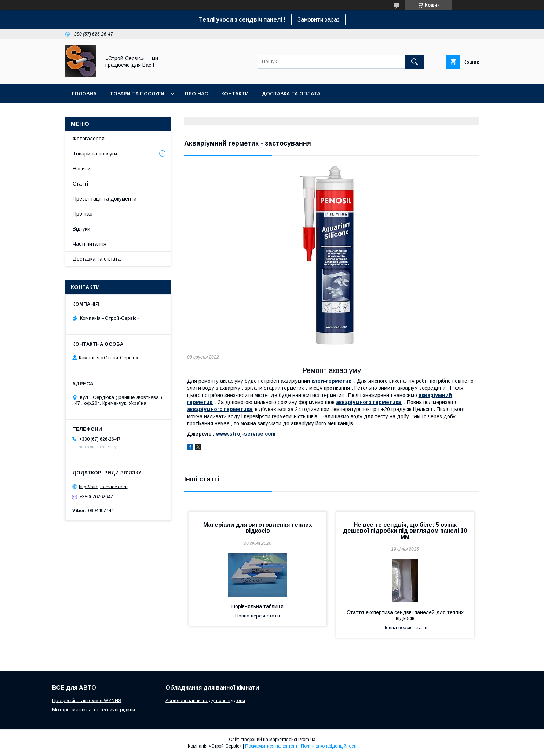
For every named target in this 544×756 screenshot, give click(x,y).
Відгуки (81, 229)
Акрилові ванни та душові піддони (205, 700)
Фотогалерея (89, 139)
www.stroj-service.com (246, 434)
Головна (84, 94)
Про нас (196, 94)
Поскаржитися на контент (271, 746)
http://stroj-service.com (103, 486)
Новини (82, 169)
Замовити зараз (318, 20)
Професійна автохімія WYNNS (87, 700)
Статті (80, 184)
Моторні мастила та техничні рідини (94, 710)
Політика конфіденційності (329, 746)
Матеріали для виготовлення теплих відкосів (258, 528)
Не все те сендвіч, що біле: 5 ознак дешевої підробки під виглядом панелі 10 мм (405, 531)
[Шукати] (415, 62)
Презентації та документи (105, 199)
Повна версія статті (258, 616)
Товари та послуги (137, 94)
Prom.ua (307, 740)
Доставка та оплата (291, 94)
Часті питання (90, 244)
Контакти (235, 94)
